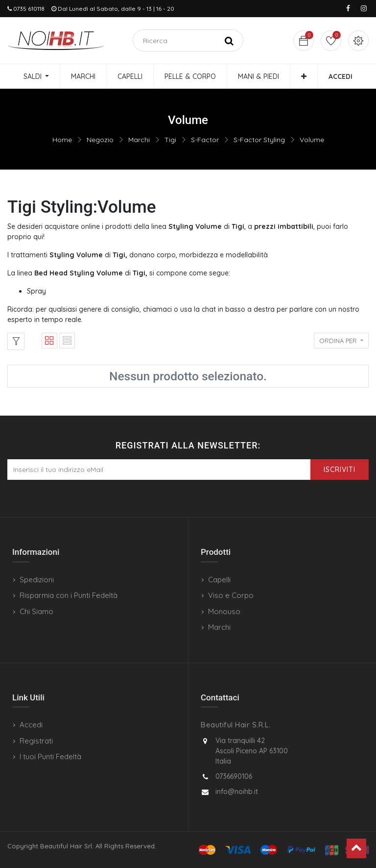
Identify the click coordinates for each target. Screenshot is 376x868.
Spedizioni (37, 580)
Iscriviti (340, 470)
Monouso (224, 611)
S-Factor (205, 140)
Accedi (31, 725)
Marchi (139, 140)
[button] (304, 76)
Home (62, 140)
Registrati (36, 741)
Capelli (219, 580)
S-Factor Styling (259, 140)
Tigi (170, 140)
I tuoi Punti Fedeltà (50, 756)
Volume (312, 140)
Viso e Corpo (231, 595)
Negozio (100, 140)
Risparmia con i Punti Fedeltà (69, 595)
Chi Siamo (36, 611)
